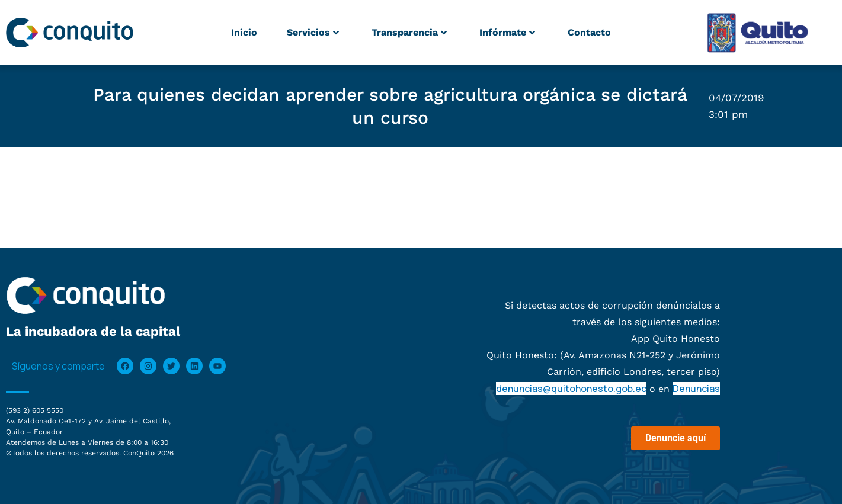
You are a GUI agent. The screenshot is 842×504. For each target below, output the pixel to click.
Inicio (244, 32)
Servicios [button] (313, 32)
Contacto (589, 32)
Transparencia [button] (409, 32)
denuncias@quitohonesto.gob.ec (571, 389)
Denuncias (696, 389)
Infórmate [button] (507, 32)
